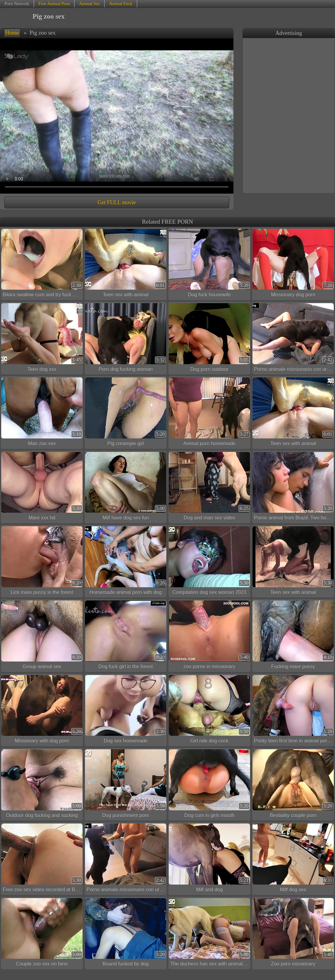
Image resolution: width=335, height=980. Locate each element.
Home (12, 33)
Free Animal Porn (54, 4)
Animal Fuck (121, 4)
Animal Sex (89, 4)
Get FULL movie (117, 203)
